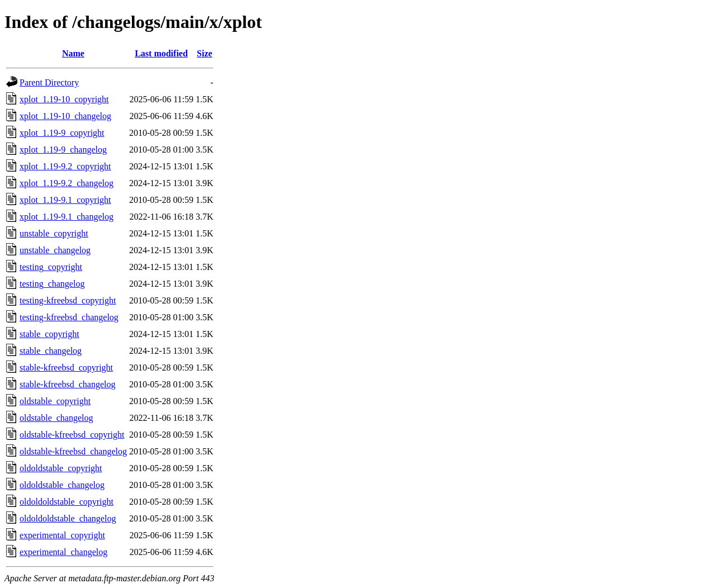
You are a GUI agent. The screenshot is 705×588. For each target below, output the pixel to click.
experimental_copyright (62, 535)
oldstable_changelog (56, 418)
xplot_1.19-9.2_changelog (67, 183)
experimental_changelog (63, 552)
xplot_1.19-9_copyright (62, 133)
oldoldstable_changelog (62, 485)
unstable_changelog (55, 250)
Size (205, 53)
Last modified (161, 53)
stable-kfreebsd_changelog (67, 384)
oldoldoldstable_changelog (68, 518)
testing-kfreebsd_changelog (69, 317)
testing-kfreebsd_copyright (68, 300)
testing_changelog (52, 284)
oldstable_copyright (55, 401)
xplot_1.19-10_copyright (64, 99)
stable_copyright (49, 334)
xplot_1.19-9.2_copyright (65, 166)
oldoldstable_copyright (61, 468)
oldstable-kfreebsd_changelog (73, 451)
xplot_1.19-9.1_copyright (65, 200)
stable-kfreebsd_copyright (66, 367)
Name (73, 53)
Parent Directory (49, 82)
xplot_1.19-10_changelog (65, 116)
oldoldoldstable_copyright (67, 502)
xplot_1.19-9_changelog (63, 150)
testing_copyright (51, 267)
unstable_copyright (54, 233)
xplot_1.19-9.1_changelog (67, 217)
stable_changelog (51, 351)
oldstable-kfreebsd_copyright (72, 435)
